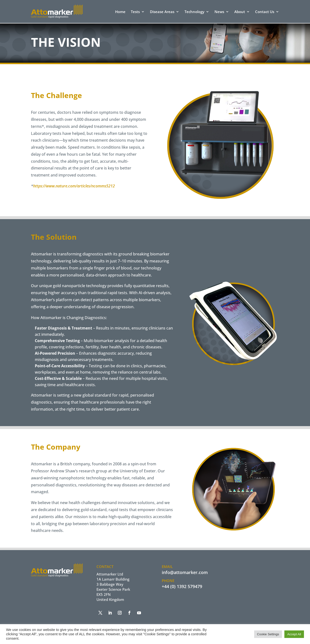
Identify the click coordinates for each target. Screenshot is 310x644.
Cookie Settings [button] (268, 634)
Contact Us (265, 12)
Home (120, 12)
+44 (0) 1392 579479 (182, 586)
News (219, 12)
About (240, 12)
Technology (194, 12)
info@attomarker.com (185, 572)
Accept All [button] (294, 634)
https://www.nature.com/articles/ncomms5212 (74, 186)
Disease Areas (162, 12)
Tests (135, 12)
